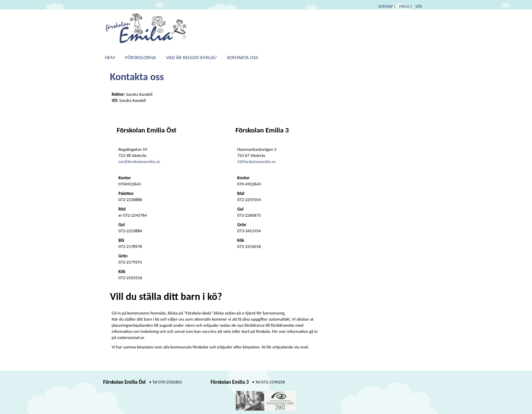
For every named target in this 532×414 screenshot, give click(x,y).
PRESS (404, 6)
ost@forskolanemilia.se (139, 161)
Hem (110, 57)
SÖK (419, 6)
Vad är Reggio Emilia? (191, 57)
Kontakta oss (242, 57)
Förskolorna (141, 57)
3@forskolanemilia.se (256, 161)
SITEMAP (386, 6)
